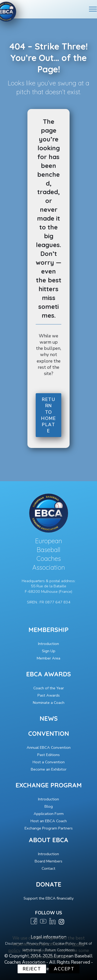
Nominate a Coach (49, 703)
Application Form (49, 814)
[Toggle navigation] (93, 9)
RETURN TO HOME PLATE (48, 415)
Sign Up (49, 651)
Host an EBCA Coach (49, 821)
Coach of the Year (49, 688)
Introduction (48, 644)
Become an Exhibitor (49, 769)
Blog (49, 806)
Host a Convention (49, 762)
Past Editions (48, 755)
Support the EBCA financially (49, 898)
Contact (48, 868)
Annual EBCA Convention (49, 747)
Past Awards (49, 695)
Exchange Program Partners (49, 828)
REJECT (32, 969)
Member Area (48, 658)
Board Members (48, 861)
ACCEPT (64, 969)
